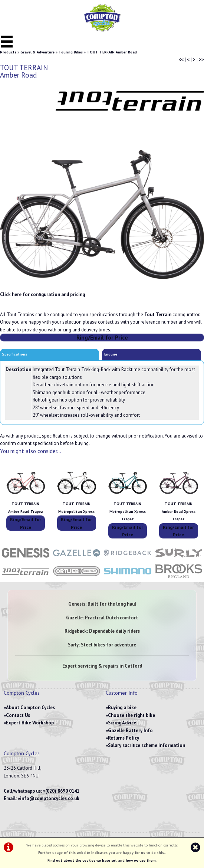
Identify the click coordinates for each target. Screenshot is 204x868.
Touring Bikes (71, 52)
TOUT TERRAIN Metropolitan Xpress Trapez (128, 511)
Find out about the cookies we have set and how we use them (102, 860)
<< (181, 60)
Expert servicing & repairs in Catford (102, 666)
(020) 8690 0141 (62, 791)
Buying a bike (122, 707)
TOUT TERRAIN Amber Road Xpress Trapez (179, 511)
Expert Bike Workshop (30, 723)
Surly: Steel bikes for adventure (102, 645)
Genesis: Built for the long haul (102, 604)
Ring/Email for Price (102, 337)
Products (8, 52)
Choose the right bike (131, 715)
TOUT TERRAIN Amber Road (112, 52)
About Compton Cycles (30, 707)
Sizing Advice (122, 723)
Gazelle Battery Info (130, 731)
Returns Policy (124, 738)
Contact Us (18, 715)
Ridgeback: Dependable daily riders (102, 631)
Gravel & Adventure (37, 52)
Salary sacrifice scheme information (147, 745)
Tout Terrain (158, 315)
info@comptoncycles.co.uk (50, 798)
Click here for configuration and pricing (42, 294)
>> (201, 60)
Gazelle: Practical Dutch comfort (102, 618)
